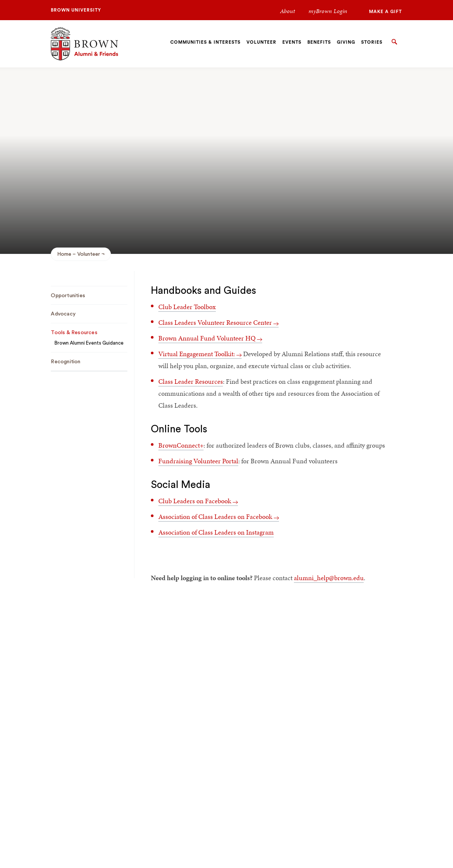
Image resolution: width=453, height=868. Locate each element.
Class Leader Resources (191, 381)
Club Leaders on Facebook (198, 501)
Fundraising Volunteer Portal (198, 461)
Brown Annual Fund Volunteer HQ (210, 338)
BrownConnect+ (181, 445)
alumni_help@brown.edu (329, 578)
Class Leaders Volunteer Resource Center (218, 322)
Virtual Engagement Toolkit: (200, 354)
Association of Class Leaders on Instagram (216, 532)
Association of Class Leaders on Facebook (219, 517)
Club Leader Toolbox (187, 307)
